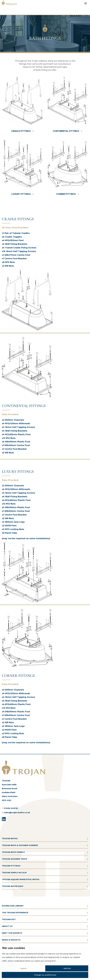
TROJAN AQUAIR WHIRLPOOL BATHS (21, 879)
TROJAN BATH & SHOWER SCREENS (20, 845)
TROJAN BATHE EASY (13, 886)
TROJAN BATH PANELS (13, 852)
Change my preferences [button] (45, 975)
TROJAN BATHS (10, 838)
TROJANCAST (9, 919)
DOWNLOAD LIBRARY (13, 906)
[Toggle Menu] (86, 3)
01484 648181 (11, 808)
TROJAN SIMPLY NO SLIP (14, 873)
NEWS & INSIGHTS (11, 940)
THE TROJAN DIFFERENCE (15, 913)
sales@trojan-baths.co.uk (17, 812)
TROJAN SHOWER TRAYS (15, 859)
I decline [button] (67, 968)
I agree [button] (23, 968)
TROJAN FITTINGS (11, 866)
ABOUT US (7, 926)
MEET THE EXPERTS (12, 933)
